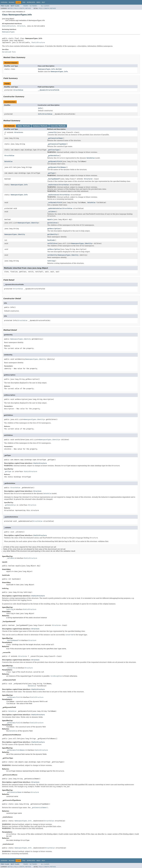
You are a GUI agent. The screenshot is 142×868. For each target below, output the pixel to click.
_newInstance (53, 185)
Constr (21, 8)
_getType (51, 173)
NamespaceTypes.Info (19, 185)
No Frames (33, 6)
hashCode (51, 240)
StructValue (18, 90)
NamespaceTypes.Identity (28, 223)
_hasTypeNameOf (54, 179)
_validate (51, 212)
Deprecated (31, 2)
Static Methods (24, 126)
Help (43, 2)
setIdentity (52, 255)
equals (50, 219)
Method (28, 8)
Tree (24, 2)
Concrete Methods (58, 126)
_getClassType (53, 150)
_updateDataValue (54, 208)
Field (16, 8)
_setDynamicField (54, 202)
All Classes (45, 6)
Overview (4, 2)
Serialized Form (9, 52)
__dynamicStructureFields (49, 90)
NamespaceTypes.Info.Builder (50, 69)
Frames (26, 6)
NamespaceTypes (8, 32)
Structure (21, 26)
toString (51, 261)
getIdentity (52, 234)
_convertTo (52, 132)
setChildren (52, 243)
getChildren (52, 223)
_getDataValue (53, 156)
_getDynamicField (54, 161)
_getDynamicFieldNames (57, 167)
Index (38, 2)
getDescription (54, 229)
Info (40, 108)
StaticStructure (9, 26)
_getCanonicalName (55, 138)
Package (12, 2)
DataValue (8, 161)
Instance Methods (40, 126)
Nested (10, 8)
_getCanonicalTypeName (57, 144)
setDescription (54, 249)
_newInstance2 (53, 195)
